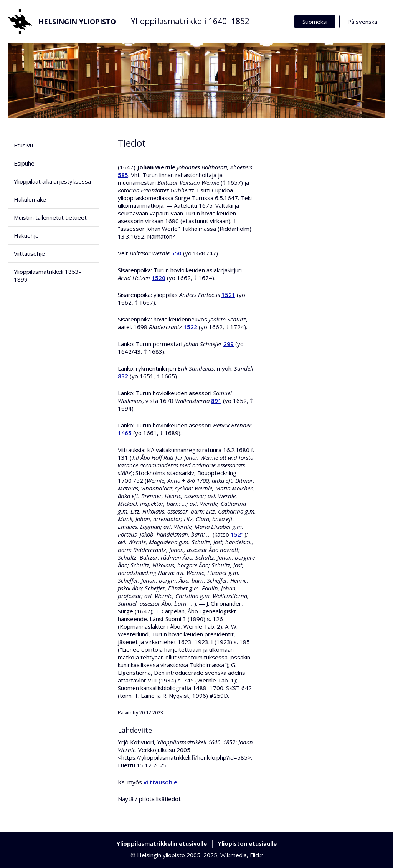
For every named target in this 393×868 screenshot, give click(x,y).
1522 (190, 327)
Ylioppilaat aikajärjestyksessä (52, 181)
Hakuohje (26, 235)
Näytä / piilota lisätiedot (149, 799)
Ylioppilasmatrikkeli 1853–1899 (48, 275)
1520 (159, 278)
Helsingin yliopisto (62, 22)
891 (216, 401)
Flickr (256, 855)
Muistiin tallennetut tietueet (50, 217)
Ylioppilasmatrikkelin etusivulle (162, 843)
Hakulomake (30, 199)
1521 (228, 295)
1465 (125, 433)
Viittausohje (29, 253)
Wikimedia (234, 855)
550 (176, 253)
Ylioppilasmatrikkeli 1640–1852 (190, 21)
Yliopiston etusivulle (247, 843)
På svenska (362, 22)
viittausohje (160, 782)
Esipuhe (24, 163)
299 (229, 344)
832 (123, 376)
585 (123, 175)
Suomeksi (315, 22)
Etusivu (23, 145)
